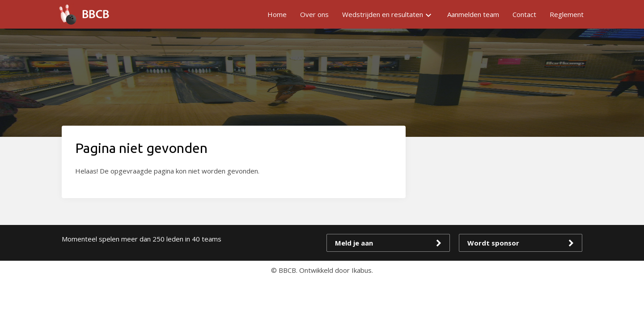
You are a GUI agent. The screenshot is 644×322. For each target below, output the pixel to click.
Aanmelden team (473, 14)
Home (277, 14)
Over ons (314, 14)
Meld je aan (354, 243)
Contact (524, 14)
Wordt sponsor (493, 243)
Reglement (567, 14)
